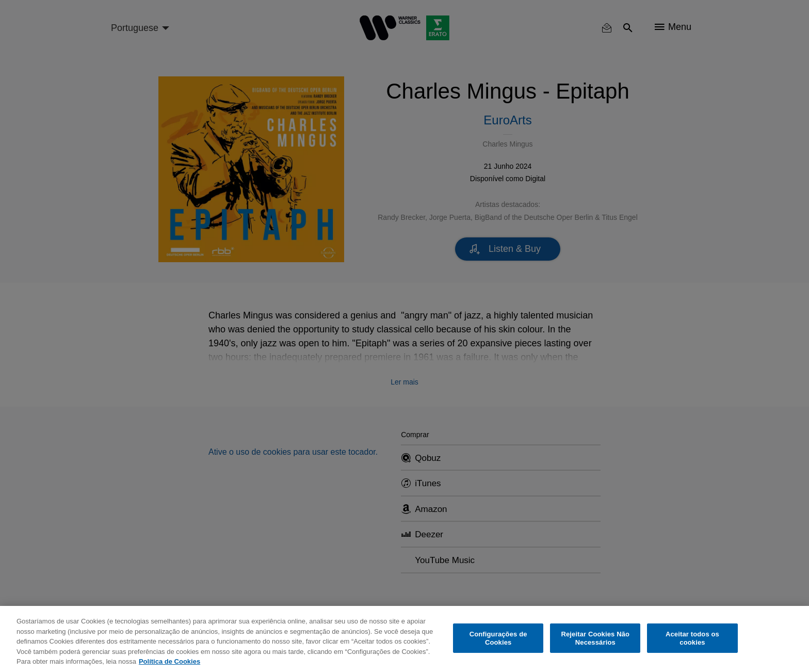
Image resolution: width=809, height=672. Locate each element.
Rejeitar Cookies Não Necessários (595, 638)
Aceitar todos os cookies (692, 638)
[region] (405, 639)
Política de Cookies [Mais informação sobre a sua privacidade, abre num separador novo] (169, 661)
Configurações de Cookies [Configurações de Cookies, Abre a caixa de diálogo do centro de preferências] (498, 638)
